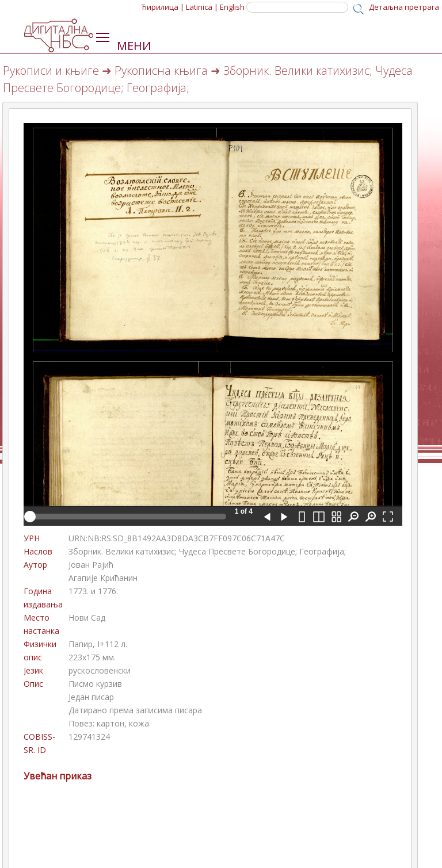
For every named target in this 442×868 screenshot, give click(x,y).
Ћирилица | (163, 7)
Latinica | (202, 7)
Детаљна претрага (404, 7)
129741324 (89, 737)
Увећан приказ (58, 776)
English (232, 7)
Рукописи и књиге (51, 70)
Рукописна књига (161, 70)
